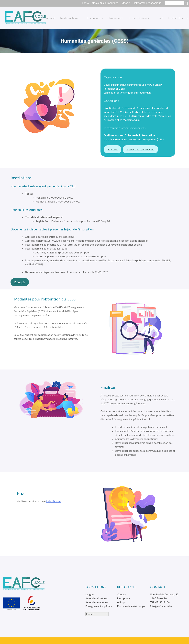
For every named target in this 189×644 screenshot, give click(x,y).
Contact (122, 594)
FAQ (160, 18)
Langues (90, 594)
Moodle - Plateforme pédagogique (141, 3)
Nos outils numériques (105, 3)
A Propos (122, 602)
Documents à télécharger (131, 606)
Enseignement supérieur (99, 606)
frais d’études (53, 501)
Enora (85, 3)
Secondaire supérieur (97, 602)
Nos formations (71, 18)
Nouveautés (116, 18)
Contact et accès (178, 18)
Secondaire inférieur (97, 598)
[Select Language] (97, 614)
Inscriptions (95, 18)
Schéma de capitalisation (140, 149)
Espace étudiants (140, 18)
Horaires (113, 149)
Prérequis (20, 282)
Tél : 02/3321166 (160, 602)
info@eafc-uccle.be (161, 606)
